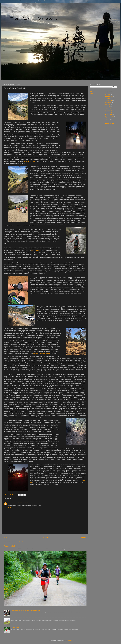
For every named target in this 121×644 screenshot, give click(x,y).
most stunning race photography (42, 353)
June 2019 (108, 94)
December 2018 (109, 99)
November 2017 (109, 113)
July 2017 (108, 119)
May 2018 (108, 107)
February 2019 (109, 97)
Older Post (83, 538)
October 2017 (109, 115)
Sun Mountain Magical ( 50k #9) (19, 619)
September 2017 (109, 117)
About (92, 93)
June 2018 (108, 105)
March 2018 (108, 109)
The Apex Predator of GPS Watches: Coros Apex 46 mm (25, 610)
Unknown (11, 503)
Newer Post (8, 538)
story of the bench (36, 251)
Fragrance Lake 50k (10, 546)
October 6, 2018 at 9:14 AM (21, 503)
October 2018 (109, 101)
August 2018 (108, 103)
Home (46, 538)
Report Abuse (109, 123)
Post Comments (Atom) (17, 541)
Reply (10, 508)
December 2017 (109, 111)
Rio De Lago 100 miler (30, 161)
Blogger (70, 641)
